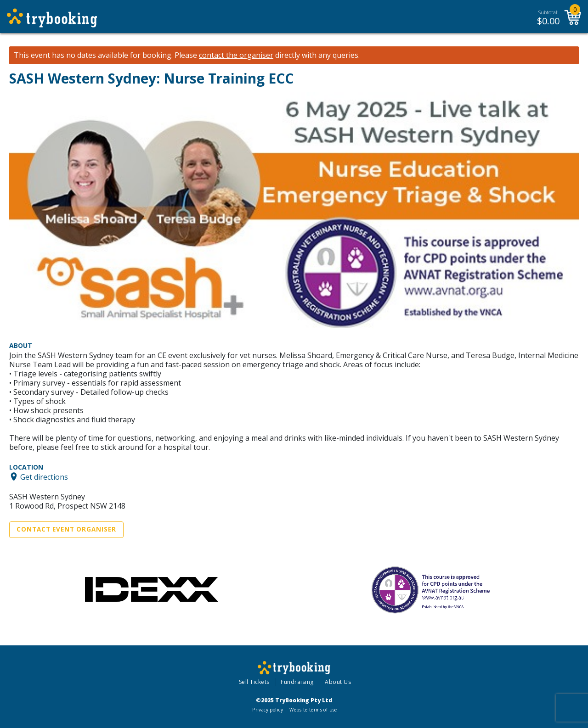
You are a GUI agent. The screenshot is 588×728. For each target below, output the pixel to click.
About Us (338, 682)
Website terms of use (313, 710)
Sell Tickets (254, 682)
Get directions (44, 476)
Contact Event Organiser (66, 529)
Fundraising (297, 682)
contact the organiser (236, 55)
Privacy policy (268, 710)
